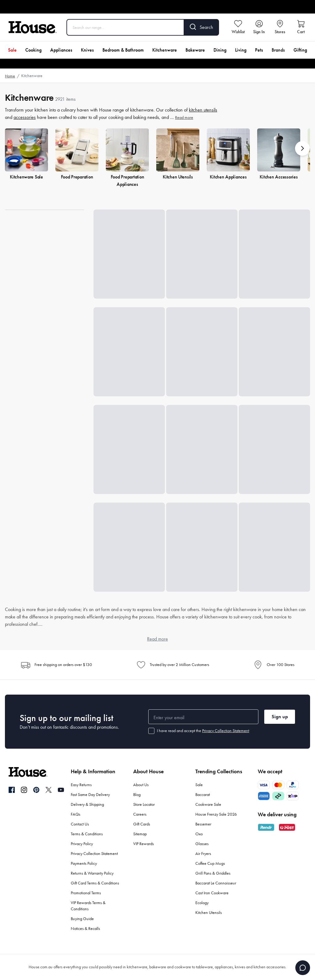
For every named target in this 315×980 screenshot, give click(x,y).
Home (10, 76)
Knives (87, 50)
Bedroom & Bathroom (123, 50)
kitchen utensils (203, 110)
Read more (184, 118)
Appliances (61, 50)
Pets (259, 50)
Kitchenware (165, 50)
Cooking (33, 50)
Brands (278, 50)
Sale (12, 50)
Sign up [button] (280, 717)
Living (241, 50)
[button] (302, 148)
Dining (220, 50)
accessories (25, 117)
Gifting (300, 50)
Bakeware (195, 50)
